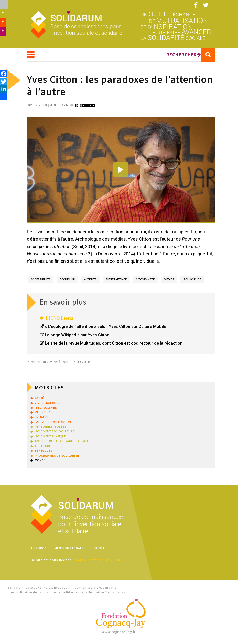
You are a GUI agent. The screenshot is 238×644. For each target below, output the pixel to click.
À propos (39, 550)
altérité (90, 281)
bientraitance (116, 281)
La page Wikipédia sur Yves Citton (77, 336)
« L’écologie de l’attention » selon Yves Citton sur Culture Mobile (105, 328)
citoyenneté (145, 281)
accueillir (67, 281)
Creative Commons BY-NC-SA (96, 562)
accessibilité (41, 281)
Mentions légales (70, 550)
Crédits (100, 550)
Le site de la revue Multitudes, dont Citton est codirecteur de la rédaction (114, 345)
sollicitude (192, 281)
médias (169, 281)
